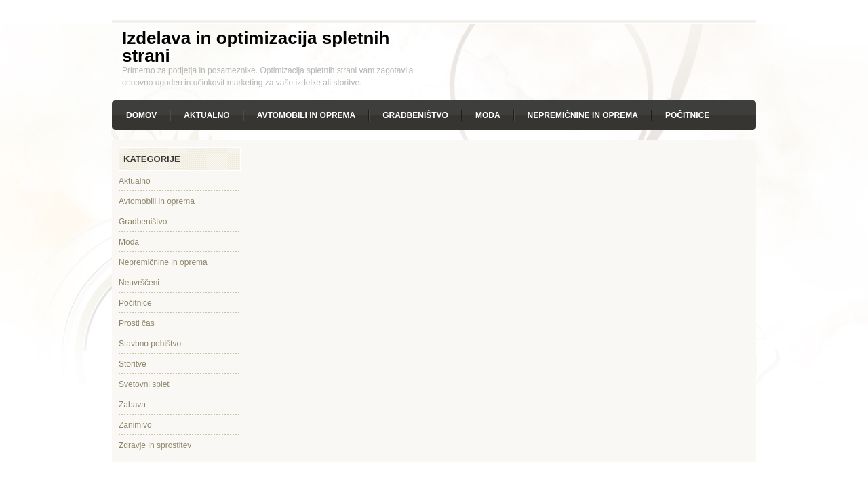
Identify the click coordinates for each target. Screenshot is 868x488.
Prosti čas (137, 323)
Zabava (132, 405)
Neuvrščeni (139, 283)
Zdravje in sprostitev (155, 445)
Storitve (133, 364)
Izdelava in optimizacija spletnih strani (256, 47)
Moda (488, 115)
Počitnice (687, 115)
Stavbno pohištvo (150, 344)
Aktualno (206, 115)
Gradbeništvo (415, 115)
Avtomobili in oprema (307, 115)
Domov (141, 115)
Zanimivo (135, 425)
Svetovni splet (144, 384)
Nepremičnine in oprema (583, 115)
